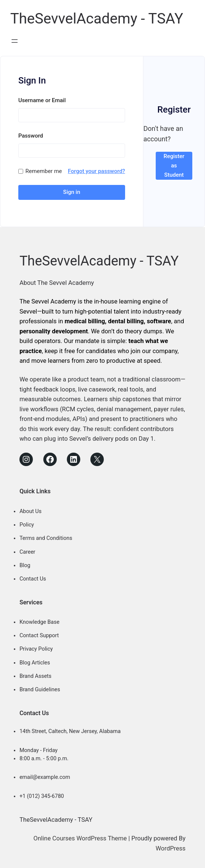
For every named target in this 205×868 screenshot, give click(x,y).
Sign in (72, 192)
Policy (27, 525)
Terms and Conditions (46, 538)
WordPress (171, 848)
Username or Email (42, 100)
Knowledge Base (39, 622)
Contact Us (33, 579)
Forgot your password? (97, 171)
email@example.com (45, 777)
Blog (25, 565)
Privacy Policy (36, 649)
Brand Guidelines (40, 690)
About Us (30, 511)
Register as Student (174, 166)
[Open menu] (15, 41)
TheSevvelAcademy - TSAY (97, 19)
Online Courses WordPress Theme (80, 838)
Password (31, 136)
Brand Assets (35, 676)
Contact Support (39, 636)
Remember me (44, 171)
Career (27, 552)
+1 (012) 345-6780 (42, 796)
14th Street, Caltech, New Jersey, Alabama (70, 731)
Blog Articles (35, 663)
